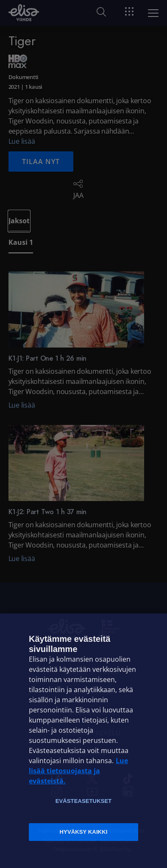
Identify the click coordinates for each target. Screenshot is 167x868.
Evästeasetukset (84, 801)
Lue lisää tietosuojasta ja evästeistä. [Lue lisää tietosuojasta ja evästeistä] (78, 771)
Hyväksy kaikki (84, 832)
